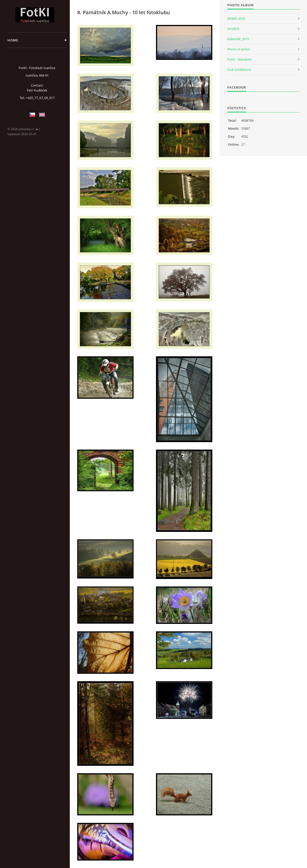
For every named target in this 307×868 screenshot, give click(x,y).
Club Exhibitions (239, 70)
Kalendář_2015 (238, 39)
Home (13, 40)
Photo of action (239, 49)
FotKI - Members (240, 59)
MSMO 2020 (236, 18)
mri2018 (233, 29)
